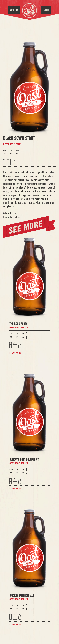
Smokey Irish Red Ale (22, 596)
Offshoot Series (12, 144)
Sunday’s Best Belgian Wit (24, 460)
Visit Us (14, 10)
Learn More (15, 353)
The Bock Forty (18, 324)
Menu (46, 10)
